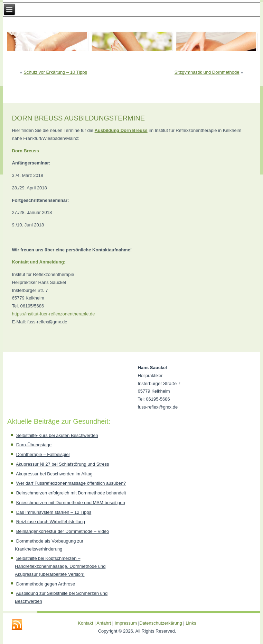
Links (191, 623)
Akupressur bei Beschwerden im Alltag (54, 474)
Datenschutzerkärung (161, 623)
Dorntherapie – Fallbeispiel (43, 454)
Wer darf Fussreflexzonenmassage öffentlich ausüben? (71, 483)
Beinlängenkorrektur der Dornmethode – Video (63, 531)
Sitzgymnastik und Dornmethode (207, 72)
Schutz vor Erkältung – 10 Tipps (55, 72)
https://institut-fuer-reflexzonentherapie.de (54, 314)
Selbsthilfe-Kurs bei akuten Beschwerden (57, 435)
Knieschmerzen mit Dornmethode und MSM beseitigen (71, 503)
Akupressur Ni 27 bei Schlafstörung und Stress (63, 464)
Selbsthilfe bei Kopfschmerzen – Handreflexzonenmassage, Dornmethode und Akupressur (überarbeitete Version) (60, 566)
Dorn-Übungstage (34, 445)
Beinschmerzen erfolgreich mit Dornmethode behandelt (71, 493)
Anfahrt (104, 623)
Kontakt (85, 623)
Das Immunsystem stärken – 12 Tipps (54, 512)
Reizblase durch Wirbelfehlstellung (51, 522)
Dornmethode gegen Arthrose (46, 584)
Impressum (126, 623)
